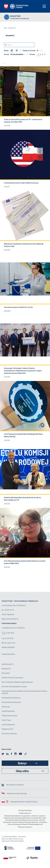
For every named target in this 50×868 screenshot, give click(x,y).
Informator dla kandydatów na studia (14, 686)
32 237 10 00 (10, 633)
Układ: (6, 50)
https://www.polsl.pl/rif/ (10, 619)
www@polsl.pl (38, 824)
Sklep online (22, 771)
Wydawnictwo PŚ (7, 729)
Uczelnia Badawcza (8, 724)
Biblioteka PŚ (6, 669)
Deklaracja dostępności (25, 827)
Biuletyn (22, 763)
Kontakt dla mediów (8, 654)
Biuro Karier (6, 673)
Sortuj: (7, 54)
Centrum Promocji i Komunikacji (12, 677)
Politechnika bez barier (9, 715)
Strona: (32, 54)
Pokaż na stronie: (29, 50)
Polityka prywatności (25, 813)
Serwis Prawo (6, 720)
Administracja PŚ (8, 664)
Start (6, 28)
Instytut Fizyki (15, 16)
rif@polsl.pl (10, 614)
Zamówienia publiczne (9, 733)
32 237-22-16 (9, 610)
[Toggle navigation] (44, 6)
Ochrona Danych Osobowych (11, 702)
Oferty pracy (6, 707)
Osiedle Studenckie (8, 711)
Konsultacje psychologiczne (11, 698)
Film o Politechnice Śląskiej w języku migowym (17, 682)
